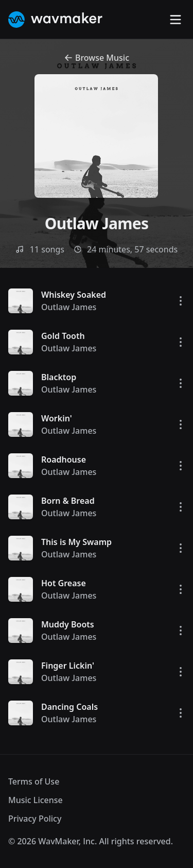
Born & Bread (68, 501)
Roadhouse (64, 459)
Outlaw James (69, 307)
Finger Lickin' (68, 666)
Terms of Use (34, 781)
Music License (36, 800)
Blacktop (59, 377)
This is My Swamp (76, 542)
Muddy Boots (68, 624)
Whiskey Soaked (74, 295)
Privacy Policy (35, 819)
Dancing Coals (69, 707)
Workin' (57, 418)
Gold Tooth (63, 336)
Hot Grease (64, 583)
